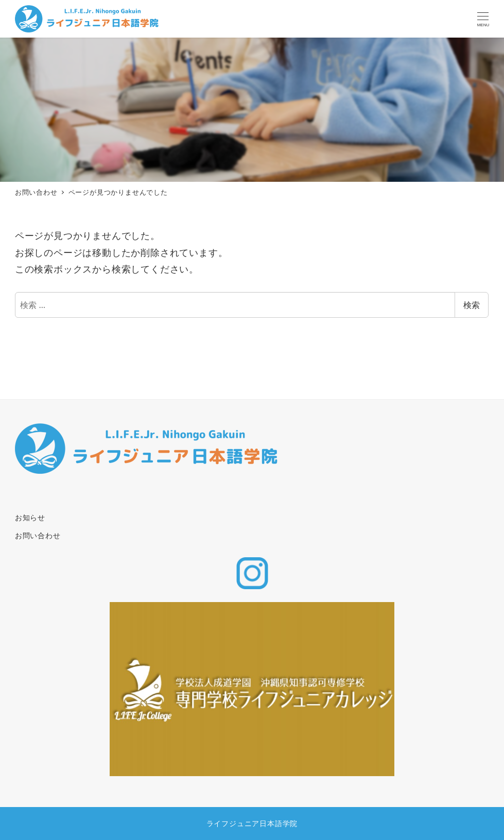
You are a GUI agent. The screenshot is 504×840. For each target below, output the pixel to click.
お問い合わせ (38, 535)
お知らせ (30, 517)
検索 (472, 305)
